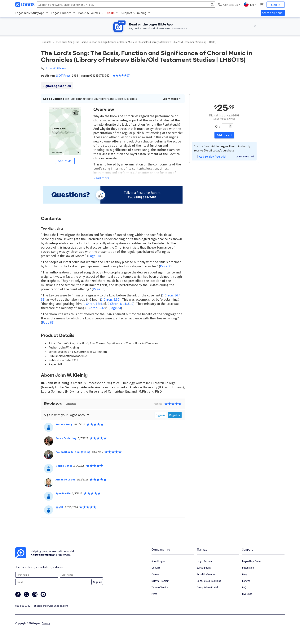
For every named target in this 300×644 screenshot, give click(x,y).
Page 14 (94, 256)
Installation (248, 568)
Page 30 (166, 266)
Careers (155, 574)
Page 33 (99, 289)
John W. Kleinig (56, 68)
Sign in (160, 415)
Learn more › (180, 28)
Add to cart (224, 135)
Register (175, 415)
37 (43, 299)
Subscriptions (204, 568)
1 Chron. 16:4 (171, 295)
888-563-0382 (23, 606)
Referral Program (160, 581)
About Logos (158, 561)
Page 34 (115, 308)
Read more (101, 178)
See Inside (65, 161)
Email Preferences (206, 574)
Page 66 (48, 322)
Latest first (72, 404)
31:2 (130, 304)
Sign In (276, 5)
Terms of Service (160, 587)
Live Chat (247, 594)
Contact (156, 568)
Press (154, 594)
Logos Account (205, 561)
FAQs (245, 587)
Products (46, 42)
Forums (246, 581)
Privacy (46, 623)
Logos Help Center (252, 561)
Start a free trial (273, 13)
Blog (245, 574)
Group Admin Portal (207, 587)
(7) (121, 75)
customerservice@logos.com (51, 606)
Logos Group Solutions (209, 581)
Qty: (218, 126)
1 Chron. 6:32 (110, 299)
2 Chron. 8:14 (117, 304)
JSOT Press (63, 75)
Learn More (172, 99)
